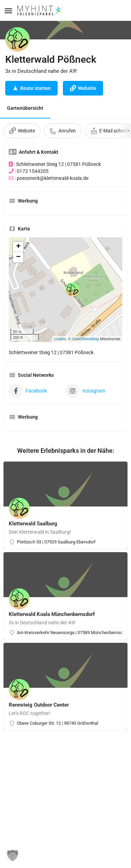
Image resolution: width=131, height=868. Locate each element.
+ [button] (18, 247)
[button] (13, 855)
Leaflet (60, 339)
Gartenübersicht (25, 108)
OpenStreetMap (86, 339)
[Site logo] (41, 10)
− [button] (18, 257)
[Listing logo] (17, 39)
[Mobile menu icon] (8, 11)
